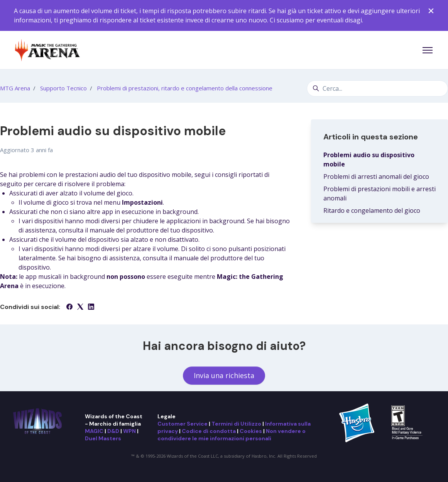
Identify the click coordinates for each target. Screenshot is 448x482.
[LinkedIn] (91, 307)
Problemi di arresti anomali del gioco (376, 177)
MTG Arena (15, 88)
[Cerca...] (377, 88)
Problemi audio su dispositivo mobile (369, 160)
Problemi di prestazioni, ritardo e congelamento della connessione (185, 88)
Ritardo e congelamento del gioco (372, 210)
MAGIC (94, 431)
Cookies (251, 431)
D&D (113, 431)
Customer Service (183, 424)
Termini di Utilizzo (236, 424)
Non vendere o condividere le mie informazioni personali (232, 435)
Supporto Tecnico (63, 88)
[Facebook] (69, 307)
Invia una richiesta (224, 375)
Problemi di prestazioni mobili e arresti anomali (380, 193)
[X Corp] (80, 307)
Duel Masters (103, 438)
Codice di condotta (209, 431)
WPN (129, 431)
